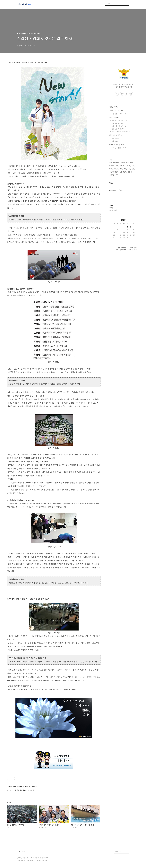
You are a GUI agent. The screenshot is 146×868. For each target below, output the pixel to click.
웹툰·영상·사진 (116, 135)
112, (111, 162)
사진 (115, 141)
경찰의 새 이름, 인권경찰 (121, 131)
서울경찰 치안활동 (119, 123)
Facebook (113, 190)
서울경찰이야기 (116, 117)
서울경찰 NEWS (116, 111)
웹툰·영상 (117, 138)
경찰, (117, 166)
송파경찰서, (116, 162)
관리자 (24, 852)
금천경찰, (128, 166)
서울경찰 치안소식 (119, 126)
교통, (129, 169)
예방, (125, 169)
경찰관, (122, 166)
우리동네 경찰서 (117, 145)
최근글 (111, 183)
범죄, (121, 169)
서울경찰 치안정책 (119, 121)
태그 (18, 852)
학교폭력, (112, 166)
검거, (117, 175)
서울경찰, (112, 175)
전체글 (114, 107)
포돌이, (123, 162)
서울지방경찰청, (114, 172)
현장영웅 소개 (118, 129)
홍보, (128, 162)
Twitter (121, 190)
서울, (132, 162)
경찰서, (130, 172)
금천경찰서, (123, 172)
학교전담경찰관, (114, 169)
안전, (133, 169)
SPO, (133, 166)
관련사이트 (118, 852)
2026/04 (124, 220)
